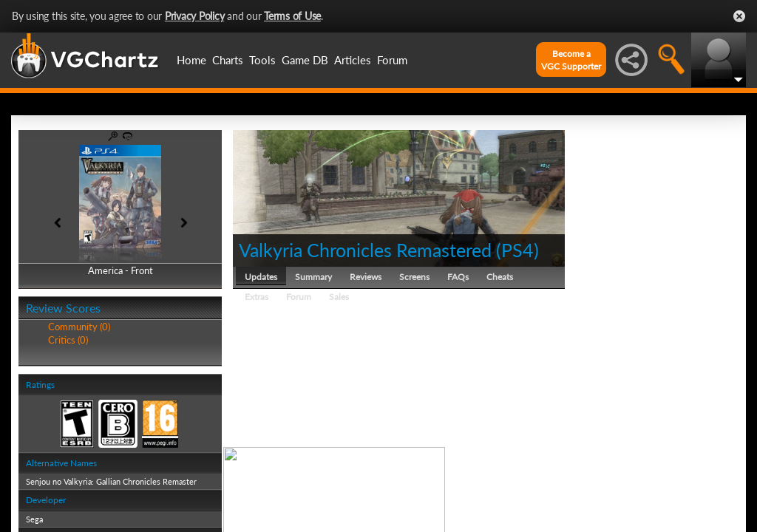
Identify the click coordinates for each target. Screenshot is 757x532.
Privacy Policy (195, 16)
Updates (261, 277)
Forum (392, 60)
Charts (228, 60)
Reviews (366, 277)
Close (739, 16)
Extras (257, 297)
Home (191, 60)
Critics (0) (68, 340)
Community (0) (79, 327)
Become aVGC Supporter (571, 60)
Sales (339, 297)
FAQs (458, 277)
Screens (414, 277)
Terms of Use (292, 16)
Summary (313, 277)
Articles (353, 60)
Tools (262, 60)
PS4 (517, 250)
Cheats (500, 277)
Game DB (305, 60)
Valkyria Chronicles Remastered (365, 250)
